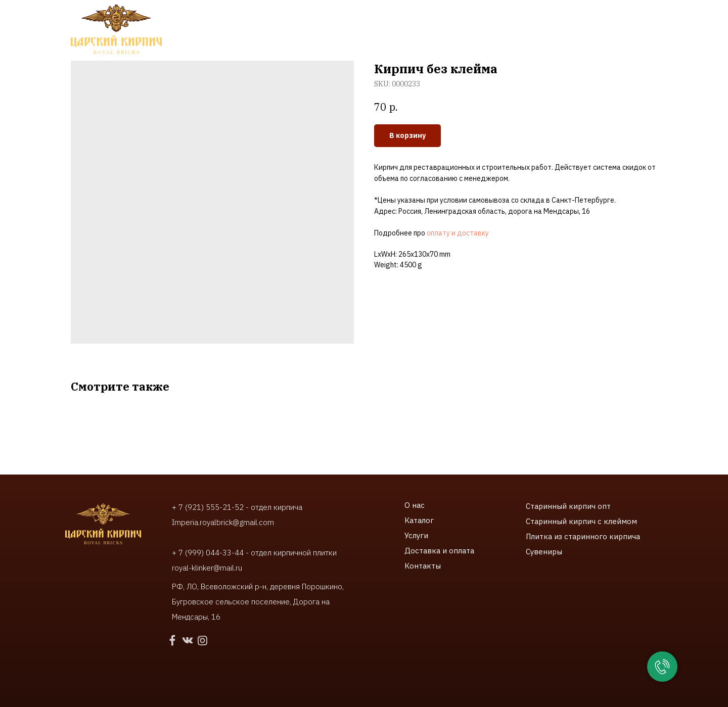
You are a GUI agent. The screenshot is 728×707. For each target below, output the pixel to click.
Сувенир (541, 552)
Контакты (334, 35)
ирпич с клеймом (605, 521)
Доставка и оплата (439, 551)
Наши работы (334, 25)
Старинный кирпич (561, 506)
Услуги (416, 535)
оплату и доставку (458, 233)
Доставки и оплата (419, 25)
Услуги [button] (268, 25)
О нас (415, 505)
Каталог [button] (212, 25)
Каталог (419, 520)
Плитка (540, 536)
